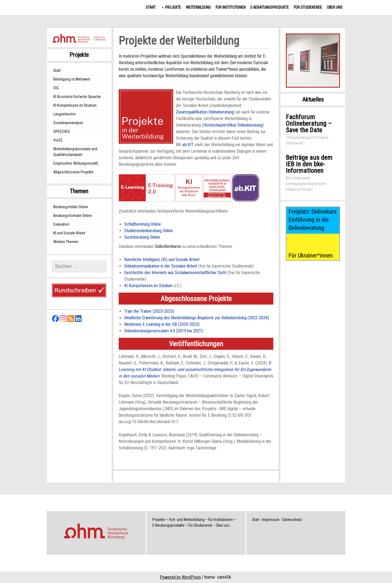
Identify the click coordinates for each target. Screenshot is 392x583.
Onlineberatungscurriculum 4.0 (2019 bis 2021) (164, 331)
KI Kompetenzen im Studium (148, 286)
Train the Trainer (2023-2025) (149, 311)
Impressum (271, 520)
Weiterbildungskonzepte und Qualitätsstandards (75, 152)
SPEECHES (62, 131)
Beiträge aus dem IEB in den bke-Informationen (309, 164)
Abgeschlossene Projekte (73, 172)
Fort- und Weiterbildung (187, 520)
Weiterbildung (198, 7)
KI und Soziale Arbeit (69, 233)
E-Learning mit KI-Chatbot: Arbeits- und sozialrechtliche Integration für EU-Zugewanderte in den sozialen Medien (195, 369)
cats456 (224, 577)
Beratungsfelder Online (71, 207)
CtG (56, 88)
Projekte (173, 7)
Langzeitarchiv (65, 114)
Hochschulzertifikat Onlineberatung (233, 125)
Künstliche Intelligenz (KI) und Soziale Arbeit (162, 260)
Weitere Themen (66, 242)
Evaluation (61, 224)
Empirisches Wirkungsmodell (76, 163)
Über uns (335, 7)
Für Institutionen (231, 7)
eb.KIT (188, 145)
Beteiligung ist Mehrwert (72, 79)
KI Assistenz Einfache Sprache (77, 97)
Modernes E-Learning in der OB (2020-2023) (162, 324)
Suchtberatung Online (142, 237)
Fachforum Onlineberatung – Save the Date (309, 124)
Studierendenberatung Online (148, 231)
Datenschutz (292, 520)
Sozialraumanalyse (68, 123)
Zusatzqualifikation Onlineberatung (205, 112)
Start (151, 7)
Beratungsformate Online (73, 216)
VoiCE (58, 140)
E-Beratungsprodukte (270, 7)
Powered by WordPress (180, 577)
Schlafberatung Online (143, 224)
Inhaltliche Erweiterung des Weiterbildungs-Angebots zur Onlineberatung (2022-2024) (197, 318)
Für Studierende (308, 7)
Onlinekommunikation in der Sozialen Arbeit (161, 266)
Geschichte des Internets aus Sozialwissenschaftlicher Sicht (175, 273)
